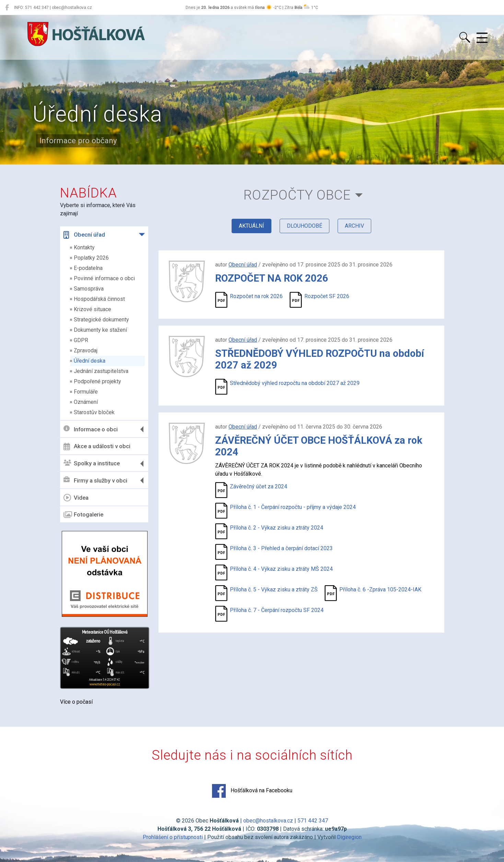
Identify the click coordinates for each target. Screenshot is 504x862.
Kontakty (84, 247)
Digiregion (349, 837)
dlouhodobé (304, 226)
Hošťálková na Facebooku (252, 791)
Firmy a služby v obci (95, 480)
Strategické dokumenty (101, 320)
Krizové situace (92, 309)
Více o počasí (76, 702)
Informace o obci (91, 429)
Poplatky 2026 (91, 258)
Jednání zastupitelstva (101, 371)
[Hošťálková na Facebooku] (7, 8)
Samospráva (89, 289)
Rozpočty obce (297, 195)
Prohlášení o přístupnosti (173, 837)
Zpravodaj (86, 350)
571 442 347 (313, 821)
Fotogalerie (83, 515)
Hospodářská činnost (99, 299)
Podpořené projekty (97, 381)
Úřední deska (90, 361)
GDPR (81, 340)
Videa (76, 498)
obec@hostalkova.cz (268, 821)
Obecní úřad (84, 235)
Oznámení (86, 402)
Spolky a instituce (92, 463)
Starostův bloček (94, 412)
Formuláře (86, 392)
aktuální (251, 226)
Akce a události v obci (97, 446)
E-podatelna (88, 268)
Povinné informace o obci (104, 278)
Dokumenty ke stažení (100, 330)
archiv (354, 226)
